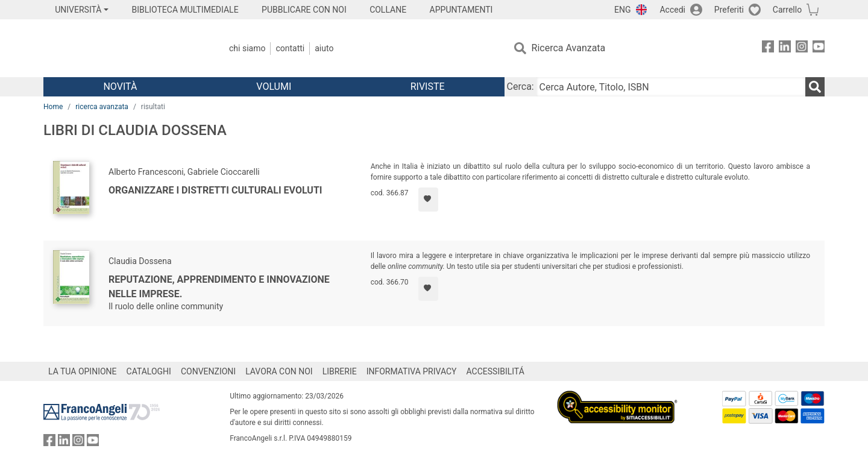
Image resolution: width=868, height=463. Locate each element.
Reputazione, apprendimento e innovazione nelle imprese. (219, 287)
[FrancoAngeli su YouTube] (819, 49)
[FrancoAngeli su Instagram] (802, 49)
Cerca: (520, 87)
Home (53, 107)
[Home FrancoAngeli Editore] (123, 48)
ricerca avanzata (102, 107)
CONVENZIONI (208, 371)
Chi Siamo (247, 48)
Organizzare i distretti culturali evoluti (215, 190)
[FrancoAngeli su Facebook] (768, 49)
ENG (622, 10)
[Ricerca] (815, 87)
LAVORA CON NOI (279, 371)
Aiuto (324, 48)
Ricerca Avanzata (569, 48)
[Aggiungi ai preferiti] (428, 200)
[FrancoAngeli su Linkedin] (785, 49)
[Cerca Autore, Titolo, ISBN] (671, 87)
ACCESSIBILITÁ (495, 371)
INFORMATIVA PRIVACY (412, 371)
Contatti (290, 48)
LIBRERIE (340, 371)
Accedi (672, 10)
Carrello (787, 10)
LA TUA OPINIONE (83, 371)
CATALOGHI (149, 371)
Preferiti (729, 10)
